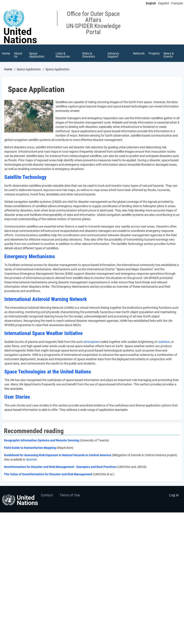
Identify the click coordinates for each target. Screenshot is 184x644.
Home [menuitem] (6, 53)
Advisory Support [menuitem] (113, 55)
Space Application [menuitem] (37, 55)
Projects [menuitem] (154, 53)
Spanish (31, 459)
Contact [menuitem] (47, 495)
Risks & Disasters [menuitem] (89, 55)
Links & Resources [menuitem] (63, 55)
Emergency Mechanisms (30, 256)
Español (164, 3)
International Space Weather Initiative (43, 333)
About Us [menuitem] (18, 55)
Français (177, 3)
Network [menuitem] (139, 53)
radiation (164, 342)
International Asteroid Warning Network (46, 299)
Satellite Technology (25, 177)
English (151, 3)
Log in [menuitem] (174, 495)
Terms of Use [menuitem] (70, 495)
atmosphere (92, 342)
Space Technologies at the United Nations (48, 372)
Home (8, 69)
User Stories (17, 397)
